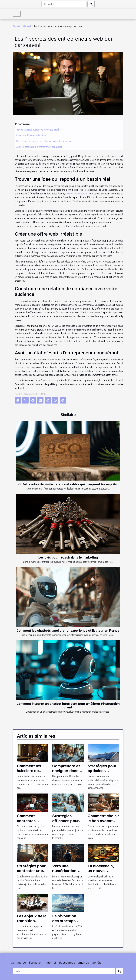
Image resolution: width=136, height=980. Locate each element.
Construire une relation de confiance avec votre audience (44, 141)
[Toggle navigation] (17, 14)
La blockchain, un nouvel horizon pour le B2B (101, 873)
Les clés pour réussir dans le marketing (68, 557)
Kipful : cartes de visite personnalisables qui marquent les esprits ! (68, 484)
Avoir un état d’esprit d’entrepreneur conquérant (40, 147)
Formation (36, 963)
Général (27, 26)
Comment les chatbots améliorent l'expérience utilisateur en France (68, 631)
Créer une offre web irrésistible (31, 135)
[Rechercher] (64, 4)
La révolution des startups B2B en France (66, 921)
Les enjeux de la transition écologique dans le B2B (32, 923)
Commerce (18, 963)
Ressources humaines (74, 963)
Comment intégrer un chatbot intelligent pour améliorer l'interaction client (68, 706)
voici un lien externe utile (78, 193)
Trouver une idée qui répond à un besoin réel (38, 130)
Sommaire (24, 124)
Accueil (16, 26)
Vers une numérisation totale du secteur (68, 871)
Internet (51, 963)
